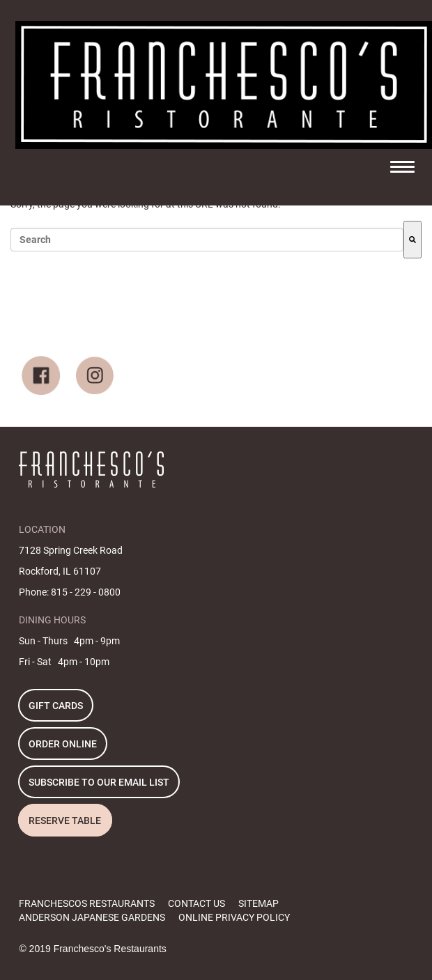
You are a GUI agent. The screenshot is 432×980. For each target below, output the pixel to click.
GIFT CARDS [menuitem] (56, 706)
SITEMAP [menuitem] (259, 903)
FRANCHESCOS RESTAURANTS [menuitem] (87, 903)
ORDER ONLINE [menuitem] (63, 744)
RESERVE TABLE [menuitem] (65, 820)
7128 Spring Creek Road (71, 550)
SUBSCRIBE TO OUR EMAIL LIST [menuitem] (99, 782)
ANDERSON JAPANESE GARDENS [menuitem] (92, 917)
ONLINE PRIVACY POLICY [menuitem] (234, 917)
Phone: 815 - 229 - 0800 (70, 592)
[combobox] (207, 240)
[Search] (412, 240)
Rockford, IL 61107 (60, 571)
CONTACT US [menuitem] (196, 903)
